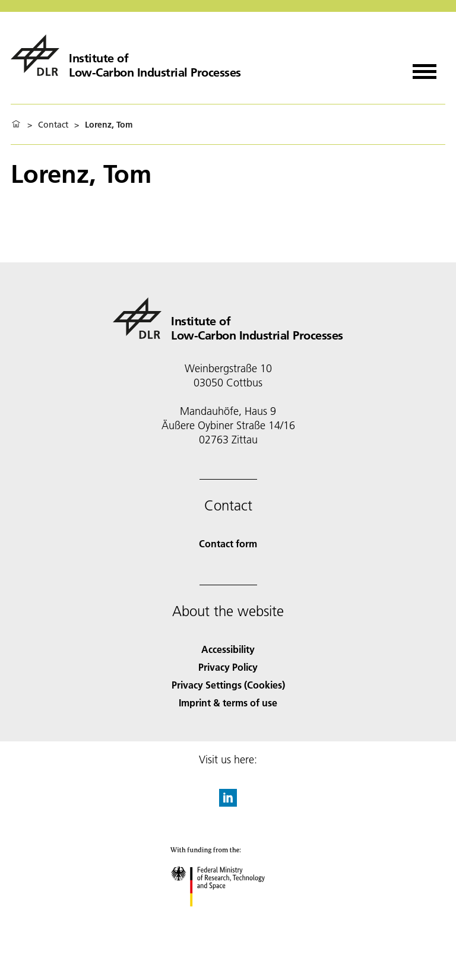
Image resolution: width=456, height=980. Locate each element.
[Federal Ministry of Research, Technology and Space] (228, 917)
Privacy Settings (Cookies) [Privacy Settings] (228, 685)
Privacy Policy (228, 667)
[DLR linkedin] (228, 803)
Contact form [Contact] (228, 543)
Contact (53, 125)
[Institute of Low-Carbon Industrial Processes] (126, 55)
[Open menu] (425, 67)
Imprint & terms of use (228, 703)
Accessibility (228, 649)
